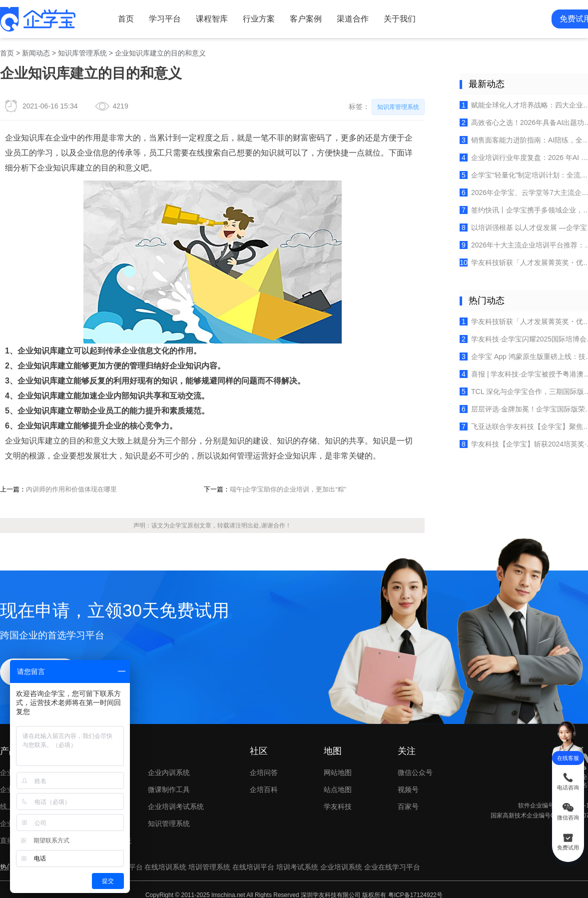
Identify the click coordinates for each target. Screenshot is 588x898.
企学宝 (174, 515)
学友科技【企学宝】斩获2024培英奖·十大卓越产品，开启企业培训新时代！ (517, 435)
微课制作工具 (168, 773)
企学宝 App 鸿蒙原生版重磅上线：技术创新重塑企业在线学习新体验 (517, 349)
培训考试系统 (296, 849)
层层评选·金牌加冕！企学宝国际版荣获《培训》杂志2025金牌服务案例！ (517, 401)
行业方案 (256, 18)
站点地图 (335, 773)
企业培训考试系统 (175, 790)
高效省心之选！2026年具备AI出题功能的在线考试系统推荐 (517, 120)
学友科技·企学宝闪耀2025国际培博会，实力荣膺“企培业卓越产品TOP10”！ (517, 332)
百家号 (420, 790)
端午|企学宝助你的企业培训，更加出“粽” (284, 479)
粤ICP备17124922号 (414, 876)
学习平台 (162, 18)
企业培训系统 (340, 849)
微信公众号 (420, 757)
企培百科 (262, 773)
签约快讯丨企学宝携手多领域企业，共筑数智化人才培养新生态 (517, 206)
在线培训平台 (252, 849)
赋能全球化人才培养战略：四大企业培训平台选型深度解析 (517, 103)
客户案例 (302, 18)
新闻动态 (36, 52)
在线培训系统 (164, 849)
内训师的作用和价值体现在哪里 (72, 479)
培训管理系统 (208, 849)
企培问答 (262, 757)
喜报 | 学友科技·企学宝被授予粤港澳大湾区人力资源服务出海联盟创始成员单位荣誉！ (517, 366)
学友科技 (335, 790)
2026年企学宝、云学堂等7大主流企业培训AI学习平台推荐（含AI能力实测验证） (517, 188)
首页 (124, 18)
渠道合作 (349, 18)
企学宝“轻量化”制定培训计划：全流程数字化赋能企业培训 (517, 171)
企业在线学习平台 (391, 849)
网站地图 (335, 757)
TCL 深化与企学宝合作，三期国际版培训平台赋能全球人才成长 (517, 383)
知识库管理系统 (82, 52)
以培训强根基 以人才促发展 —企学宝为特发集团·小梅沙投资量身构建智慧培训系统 (517, 223)
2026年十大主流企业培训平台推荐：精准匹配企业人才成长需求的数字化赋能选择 (517, 240)
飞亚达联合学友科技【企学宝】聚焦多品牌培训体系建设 (517, 418)
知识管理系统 (168, 807)
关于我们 (396, 18)
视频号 (420, 773)
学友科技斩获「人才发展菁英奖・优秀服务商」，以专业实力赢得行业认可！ (517, 257)
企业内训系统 (168, 757)
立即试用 (38, 658)
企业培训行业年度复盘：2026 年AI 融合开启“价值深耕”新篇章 (517, 154)
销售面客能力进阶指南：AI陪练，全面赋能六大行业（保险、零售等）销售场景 (517, 137)
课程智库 (209, 18)
